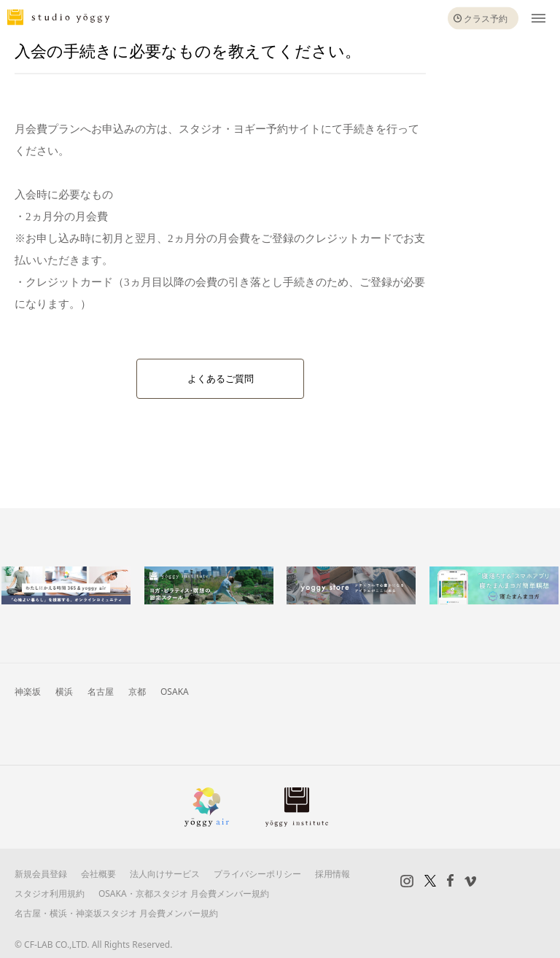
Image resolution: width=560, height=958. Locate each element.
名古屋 (101, 692)
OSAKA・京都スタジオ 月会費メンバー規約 (184, 893)
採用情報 (332, 874)
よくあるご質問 (221, 379)
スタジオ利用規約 (50, 893)
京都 (137, 692)
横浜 (64, 692)
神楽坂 (28, 692)
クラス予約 (486, 19)
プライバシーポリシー (257, 874)
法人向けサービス (165, 874)
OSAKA (175, 692)
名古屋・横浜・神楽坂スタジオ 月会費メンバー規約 (116, 913)
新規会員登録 (41, 874)
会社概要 (98, 874)
